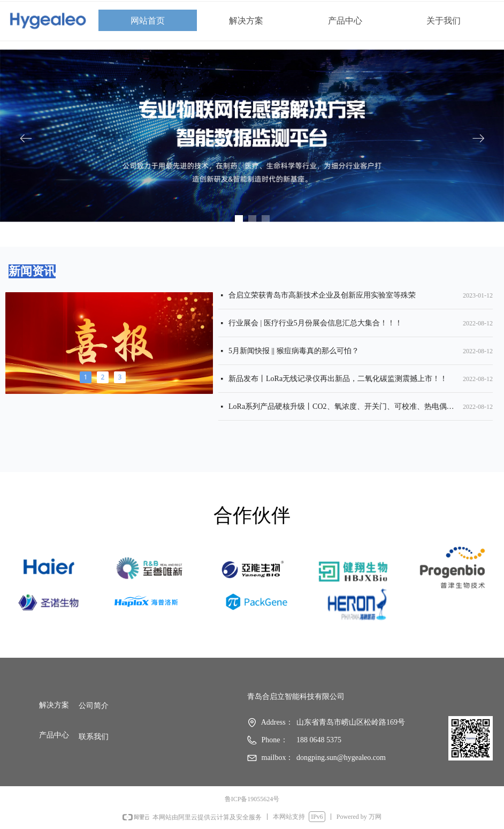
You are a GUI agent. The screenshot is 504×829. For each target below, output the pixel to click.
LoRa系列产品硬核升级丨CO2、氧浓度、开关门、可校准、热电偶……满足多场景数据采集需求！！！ (343, 408)
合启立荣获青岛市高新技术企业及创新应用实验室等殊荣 (322, 296)
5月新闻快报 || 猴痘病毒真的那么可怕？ (294, 352)
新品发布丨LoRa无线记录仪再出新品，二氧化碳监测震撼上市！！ (338, 380)
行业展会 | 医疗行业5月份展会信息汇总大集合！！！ (315, 324)
